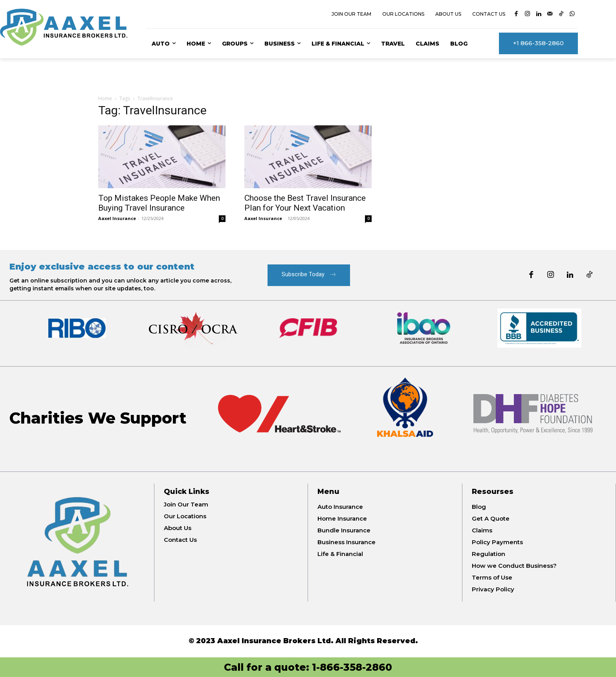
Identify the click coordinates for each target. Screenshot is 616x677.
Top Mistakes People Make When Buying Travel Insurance (159, 203)
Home (105, 98)
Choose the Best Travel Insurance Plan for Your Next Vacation (305, 203)
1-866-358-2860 (352, 667)
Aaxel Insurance (117, 218)
